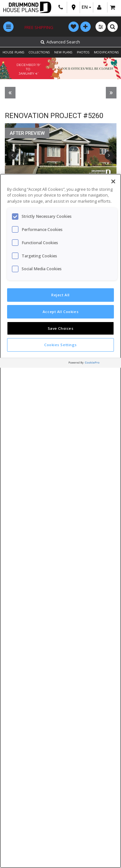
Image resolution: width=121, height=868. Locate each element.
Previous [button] (13, 156)
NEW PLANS (63, 52)
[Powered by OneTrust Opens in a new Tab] (93, 364)
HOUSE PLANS (13, 52)
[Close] (113, 181)
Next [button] (109, 156)
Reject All (60, 295)
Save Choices (61, 328)
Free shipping (39, 27)
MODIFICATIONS (106, 52)
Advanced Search (60, 42)
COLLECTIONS (39, 52)
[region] (60, 521)
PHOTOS (83, 52)
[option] (61, 156)
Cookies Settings (60, 345)
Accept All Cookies (60, 312)
